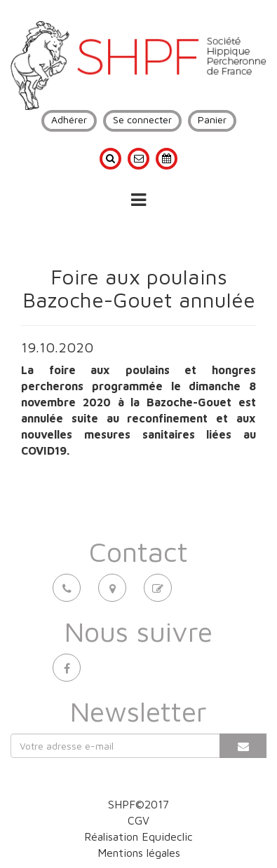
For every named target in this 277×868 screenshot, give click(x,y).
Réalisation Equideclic (138, 836)
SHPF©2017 (138, 804)
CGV (138, 820)
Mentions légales (139, 853)
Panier (212, 119)
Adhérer (69, 119)
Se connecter (142, 119)
